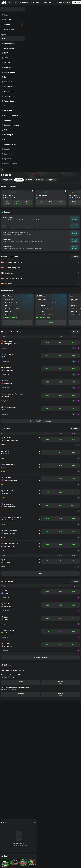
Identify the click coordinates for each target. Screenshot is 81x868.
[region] (12, 86)
